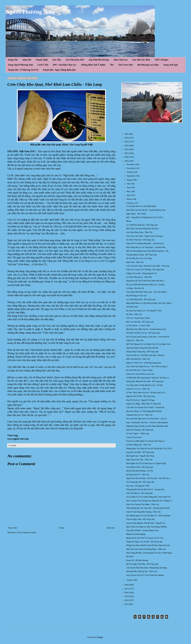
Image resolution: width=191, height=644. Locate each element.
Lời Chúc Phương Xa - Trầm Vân (139, 277)
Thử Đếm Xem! (132, 307)
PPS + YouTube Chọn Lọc (65, 65)
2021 (127, 153)
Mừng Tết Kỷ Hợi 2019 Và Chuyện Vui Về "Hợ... (145, 538)
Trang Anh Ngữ (171, 65)
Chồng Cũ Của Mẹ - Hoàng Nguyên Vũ (141, 273)
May (129, 191)
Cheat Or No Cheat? (134, 437)
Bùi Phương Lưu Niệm (148, 65)
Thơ (112, 65)
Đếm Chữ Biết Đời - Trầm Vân (138, 359)
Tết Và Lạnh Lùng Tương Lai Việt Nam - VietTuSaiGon (148, 337)
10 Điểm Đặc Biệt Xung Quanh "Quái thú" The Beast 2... (148, 378)
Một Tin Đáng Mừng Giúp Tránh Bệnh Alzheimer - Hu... (148, 251)
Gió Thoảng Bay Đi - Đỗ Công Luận (140, 482)
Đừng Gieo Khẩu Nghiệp (136, 534)
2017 (127, 589)
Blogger (100, 637)
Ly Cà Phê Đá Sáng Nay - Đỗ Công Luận (142, 225)
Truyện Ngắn (42, 60)
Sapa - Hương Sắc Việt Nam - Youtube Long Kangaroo (147, 422)
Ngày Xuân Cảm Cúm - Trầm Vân (139, 460)
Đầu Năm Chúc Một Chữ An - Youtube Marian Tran (146, 329)
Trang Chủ (13, 60)
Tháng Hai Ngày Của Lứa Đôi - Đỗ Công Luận (144, 542)
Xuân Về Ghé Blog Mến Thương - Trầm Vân (143, 512)
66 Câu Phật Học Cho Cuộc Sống (139, 258)
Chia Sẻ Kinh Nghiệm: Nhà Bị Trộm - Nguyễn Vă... (146, 523)
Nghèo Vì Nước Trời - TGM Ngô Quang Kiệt (144, 363)
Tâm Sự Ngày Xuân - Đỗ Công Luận (140, 519)
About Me (27, 60)
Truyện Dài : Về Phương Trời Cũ (23, 70)
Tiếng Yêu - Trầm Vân (135, 340)
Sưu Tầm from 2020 (75, 60)
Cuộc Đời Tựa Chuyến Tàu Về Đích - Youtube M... (146, 407)
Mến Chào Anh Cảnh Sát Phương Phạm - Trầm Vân (146, 549)
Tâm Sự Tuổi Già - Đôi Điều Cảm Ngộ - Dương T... (146, 355)
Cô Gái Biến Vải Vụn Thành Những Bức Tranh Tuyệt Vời (148, 497)
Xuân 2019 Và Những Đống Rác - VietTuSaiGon (145, 243)
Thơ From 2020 (126, 65)
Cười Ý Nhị (43, 65)
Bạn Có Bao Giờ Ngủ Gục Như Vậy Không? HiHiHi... (147, 527)
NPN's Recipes (162, 60)
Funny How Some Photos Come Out (140, 374)
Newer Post (12, 528)
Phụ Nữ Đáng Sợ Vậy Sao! (136, 296)
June (129, 188)
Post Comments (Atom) (27, 533)
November (131, 168)
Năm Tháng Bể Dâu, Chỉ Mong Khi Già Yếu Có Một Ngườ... (150, 553)
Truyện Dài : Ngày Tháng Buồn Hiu (59, 70)
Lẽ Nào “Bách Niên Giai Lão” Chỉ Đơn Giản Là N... (146, 393)
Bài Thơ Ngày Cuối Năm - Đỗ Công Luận (142, 564)
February (130, 203)
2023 (127, 146)
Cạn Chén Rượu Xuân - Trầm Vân (139, 232)
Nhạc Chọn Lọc (121, 60)
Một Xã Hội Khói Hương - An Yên (140, 471)
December (131, 164)
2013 (127, 604)
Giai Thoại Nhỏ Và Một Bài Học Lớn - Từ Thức (145, 385)
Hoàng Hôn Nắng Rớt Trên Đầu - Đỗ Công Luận (145, 381)
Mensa (129, 221)
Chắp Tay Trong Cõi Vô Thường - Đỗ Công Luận (145, 270)
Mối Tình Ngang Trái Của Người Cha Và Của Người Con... (149, 344)
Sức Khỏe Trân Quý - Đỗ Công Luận (140, 240)
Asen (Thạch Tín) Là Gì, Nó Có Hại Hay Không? (145, 575)
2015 (127, 596)
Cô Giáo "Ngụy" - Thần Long (138, 434)
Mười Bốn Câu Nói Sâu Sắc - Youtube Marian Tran (146, 210)
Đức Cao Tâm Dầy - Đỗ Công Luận (140, 322)
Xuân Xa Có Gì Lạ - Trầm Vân (138, 389)
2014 (127, 600)
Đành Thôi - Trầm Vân (135, 262)
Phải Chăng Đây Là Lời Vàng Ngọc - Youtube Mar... (146, 247)
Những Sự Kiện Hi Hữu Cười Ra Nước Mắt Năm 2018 (147, 426)
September (131, 176)
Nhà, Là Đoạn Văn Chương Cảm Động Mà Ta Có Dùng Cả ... (150, 501)
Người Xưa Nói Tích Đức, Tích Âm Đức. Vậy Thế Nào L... (149, 478)
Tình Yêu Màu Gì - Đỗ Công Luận (139, 493)
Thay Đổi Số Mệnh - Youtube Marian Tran (142, 530)
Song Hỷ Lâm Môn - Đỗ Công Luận (140, 452)
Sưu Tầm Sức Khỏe (141, 60)
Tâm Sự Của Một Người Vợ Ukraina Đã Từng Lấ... (146, 441)
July (128, 184)
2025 (127, 138)
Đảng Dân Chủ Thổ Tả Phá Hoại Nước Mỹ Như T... (146, 281)
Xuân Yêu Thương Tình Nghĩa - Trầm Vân (143, 504)
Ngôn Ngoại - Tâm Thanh (136, 214)
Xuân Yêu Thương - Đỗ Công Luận (140, 430)
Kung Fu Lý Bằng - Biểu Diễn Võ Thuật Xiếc (144, 404)
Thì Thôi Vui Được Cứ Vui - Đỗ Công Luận (143, 333)
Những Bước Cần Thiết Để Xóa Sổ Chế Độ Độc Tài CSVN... (150, 449)
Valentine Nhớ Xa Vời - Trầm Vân (139, 415)
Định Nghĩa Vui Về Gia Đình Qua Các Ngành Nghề (146, 463)
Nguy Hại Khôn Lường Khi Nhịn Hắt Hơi (142, 348)
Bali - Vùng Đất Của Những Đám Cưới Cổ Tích (145, 217)
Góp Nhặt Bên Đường (99, 60)
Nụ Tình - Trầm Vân (134, 314)
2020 (127, 157)
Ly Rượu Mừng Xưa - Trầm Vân (139, 445)
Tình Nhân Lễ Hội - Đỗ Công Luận (140, 467)
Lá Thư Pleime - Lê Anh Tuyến (138, 326)
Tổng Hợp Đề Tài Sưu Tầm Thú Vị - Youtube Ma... (146, 490)
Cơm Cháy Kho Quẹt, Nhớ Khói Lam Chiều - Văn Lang (148, 266)
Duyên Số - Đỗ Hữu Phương (137, 560)
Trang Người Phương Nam (20, 65)
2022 (127, 149)
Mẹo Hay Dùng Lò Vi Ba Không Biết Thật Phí (144, 411)
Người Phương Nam (30, 12)
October (130, 172)
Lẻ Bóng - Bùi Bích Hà (135, 288)
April (129, 195)
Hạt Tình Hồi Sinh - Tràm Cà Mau (139, 370)
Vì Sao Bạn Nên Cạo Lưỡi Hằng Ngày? (141, 206)
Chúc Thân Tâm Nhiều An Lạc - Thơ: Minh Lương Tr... (147, 367)
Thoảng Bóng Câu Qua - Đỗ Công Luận (141, 255)
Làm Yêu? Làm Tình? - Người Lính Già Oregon (145, 236)
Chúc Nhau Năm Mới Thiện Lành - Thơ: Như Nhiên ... (147, 292)
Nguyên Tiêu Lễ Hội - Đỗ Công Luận (141, 396)
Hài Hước (130, 557)
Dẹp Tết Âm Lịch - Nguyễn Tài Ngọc (141, 400)
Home (62, 528)
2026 (127, 134)
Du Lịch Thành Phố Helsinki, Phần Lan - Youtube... (146, 285)
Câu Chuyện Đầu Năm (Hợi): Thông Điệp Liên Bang (147, 568)
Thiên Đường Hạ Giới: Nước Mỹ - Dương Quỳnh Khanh (148, 508)
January (130, 580)
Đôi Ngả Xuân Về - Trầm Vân (138, 475)
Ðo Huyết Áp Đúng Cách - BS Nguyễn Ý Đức (144, 311)
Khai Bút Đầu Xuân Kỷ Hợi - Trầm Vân (142, 571)
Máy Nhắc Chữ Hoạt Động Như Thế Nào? (142, 229)
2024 (127, 142)
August (130, 180)
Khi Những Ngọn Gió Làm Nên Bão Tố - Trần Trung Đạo (148, 516)
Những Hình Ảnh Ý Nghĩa (93, 65)
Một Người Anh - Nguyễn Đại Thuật (140, 456)
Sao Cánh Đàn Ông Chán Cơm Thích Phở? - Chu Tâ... (147, 419)
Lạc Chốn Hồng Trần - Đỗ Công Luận (141, 299)
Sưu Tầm (57, 60)
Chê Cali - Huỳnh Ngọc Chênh (138, 318)
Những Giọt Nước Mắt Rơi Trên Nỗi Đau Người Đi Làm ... (149, 545)
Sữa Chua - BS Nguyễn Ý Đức (138, 486)
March (129, 199)
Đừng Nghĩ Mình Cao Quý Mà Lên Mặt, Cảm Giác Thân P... (149, 303)
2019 (127, 161)
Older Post (111, 528)
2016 (127, 593)
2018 (127, 585)
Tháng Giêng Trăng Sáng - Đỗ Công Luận (142, 352)
